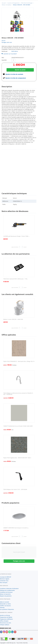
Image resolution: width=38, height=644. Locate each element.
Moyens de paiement (6, 596)
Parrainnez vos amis (6, 623)
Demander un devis (5, 604)
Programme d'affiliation (6, 619)
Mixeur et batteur (7, 5)
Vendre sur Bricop (5, 615)
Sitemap (2, 608)
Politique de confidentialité (7, 590)
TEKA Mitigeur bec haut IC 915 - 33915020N (15, 490)
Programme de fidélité (6, 617)
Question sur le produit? (9, 54)
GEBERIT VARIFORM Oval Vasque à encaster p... (16, 528)
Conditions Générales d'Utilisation (9, 589)
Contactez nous (4, 581)
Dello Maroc (15, 51)
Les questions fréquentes (7, 609)
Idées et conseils (5, 602)
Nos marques (4, 583)
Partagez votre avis (7, 42)
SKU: (3, 58)
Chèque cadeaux (5, 625)
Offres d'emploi (4, 621)
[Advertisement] (19, 169)
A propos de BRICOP (6, 577)
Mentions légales (5, 579)
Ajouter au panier (20, 70)
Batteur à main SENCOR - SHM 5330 (13, 319)
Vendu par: (5, 51)
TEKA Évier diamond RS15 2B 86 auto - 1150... (16, 279)
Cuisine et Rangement (13, 3)
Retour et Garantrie (5, 594)
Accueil (4, 3)
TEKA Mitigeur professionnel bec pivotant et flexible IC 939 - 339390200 (18, 394)
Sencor (4, 41)
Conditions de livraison (6, 592)
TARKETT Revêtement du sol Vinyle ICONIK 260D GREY (18, 426)
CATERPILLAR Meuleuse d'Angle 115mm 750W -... (17, 236)
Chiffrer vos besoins (5, 606)
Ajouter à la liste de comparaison (16, 78)
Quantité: (4, 60)
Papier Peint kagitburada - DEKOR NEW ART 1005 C (17, 458)
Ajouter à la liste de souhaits (14, 74)
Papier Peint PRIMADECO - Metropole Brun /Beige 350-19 (19, 361)
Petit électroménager (27, 3)
